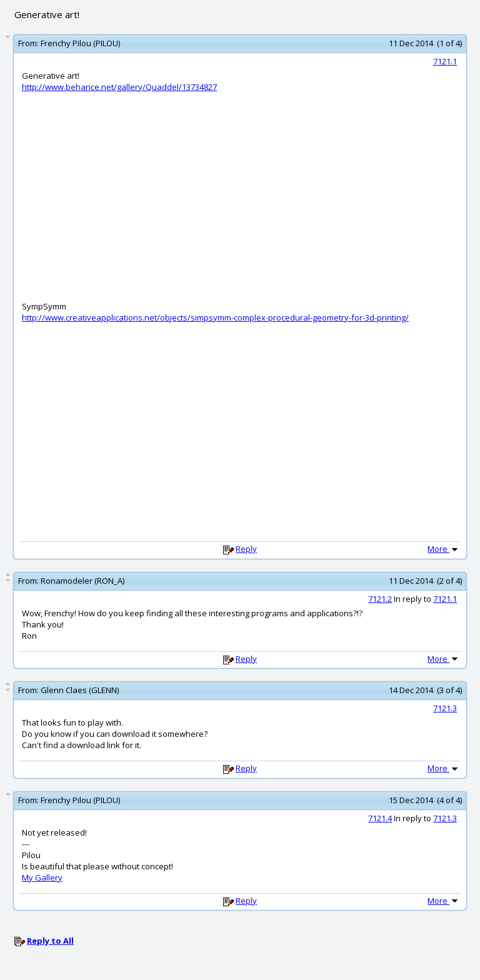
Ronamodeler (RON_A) (82, 581)
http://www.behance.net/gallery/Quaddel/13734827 (119, 87)
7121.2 (380, 599)
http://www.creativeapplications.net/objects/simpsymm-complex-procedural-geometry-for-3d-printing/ (215, 317)
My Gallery (42, 877)
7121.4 (380, 818)
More (444, 549)
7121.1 (445, 61)
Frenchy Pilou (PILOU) (80, 43)
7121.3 (445, 708)
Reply (246, 549)
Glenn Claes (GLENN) (80, 690)
